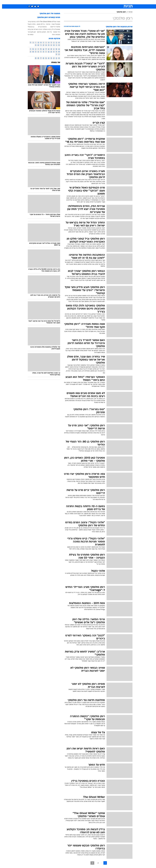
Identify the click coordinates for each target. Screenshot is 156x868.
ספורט (113, 2)
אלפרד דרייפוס (53, 27)
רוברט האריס (36, 29)
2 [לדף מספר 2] (96, 863)
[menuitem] (119, 2)
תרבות (98, 2)
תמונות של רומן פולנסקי (48, 14)
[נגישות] (3, 2)
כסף (85, 2)
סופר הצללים (54, 22)
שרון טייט (29, 29)
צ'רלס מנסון (39, 24)
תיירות (65, 2)
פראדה (46, 24)
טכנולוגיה (57, 2)
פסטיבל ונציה (54, 24)
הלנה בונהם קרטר (32, 22)
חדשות (120, 2)
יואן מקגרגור (30, 32)
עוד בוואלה (54, 63)
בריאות (73, 2)
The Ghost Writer (44, 22)
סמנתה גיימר (54, 34)
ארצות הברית (40, 27)
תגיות (128, 12)
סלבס (91, 2)
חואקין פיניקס (39, 32)
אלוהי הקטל (30, 24)
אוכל (79, 2)
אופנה (49, 2)
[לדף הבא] (90, 863)
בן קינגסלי (29, 27)
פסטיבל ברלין (54, 29)
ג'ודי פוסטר (54, 32)
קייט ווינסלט (45, 29)
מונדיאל (105, 2)
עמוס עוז (29, 34)
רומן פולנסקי (119, 12)
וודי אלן (47, 32)
